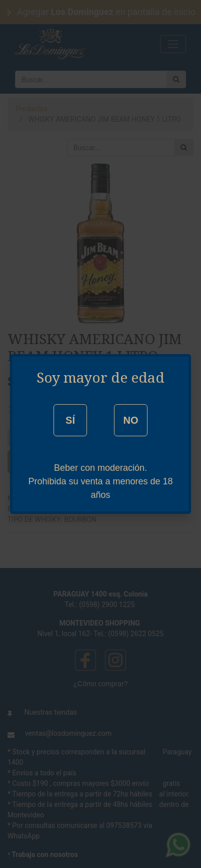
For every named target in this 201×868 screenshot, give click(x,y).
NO (130, 420)
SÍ (70, 420)
